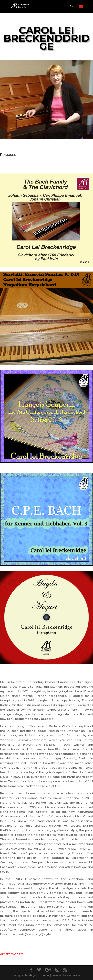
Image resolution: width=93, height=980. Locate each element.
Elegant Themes (39, 975)
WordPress (73, 975)
